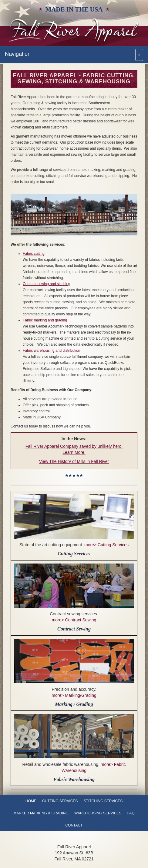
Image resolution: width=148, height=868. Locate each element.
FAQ (131, 813)
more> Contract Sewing (74, 620)
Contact (74, 825)
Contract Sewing (74, 629)
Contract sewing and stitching (47, 284)
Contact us (19, 426)
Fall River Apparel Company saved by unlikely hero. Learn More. (74, 449)
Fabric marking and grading (45, 320)
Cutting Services (74, 554)
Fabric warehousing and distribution (51, 351)
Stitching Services (103, 801)
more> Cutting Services (106, 545)
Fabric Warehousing (74, 779)
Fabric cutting (34, 254)
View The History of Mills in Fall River (74, 461)
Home (31, 801)
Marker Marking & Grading (41, 813)
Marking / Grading (74, 704)
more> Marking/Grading (74, 695)
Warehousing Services (98, 813)
